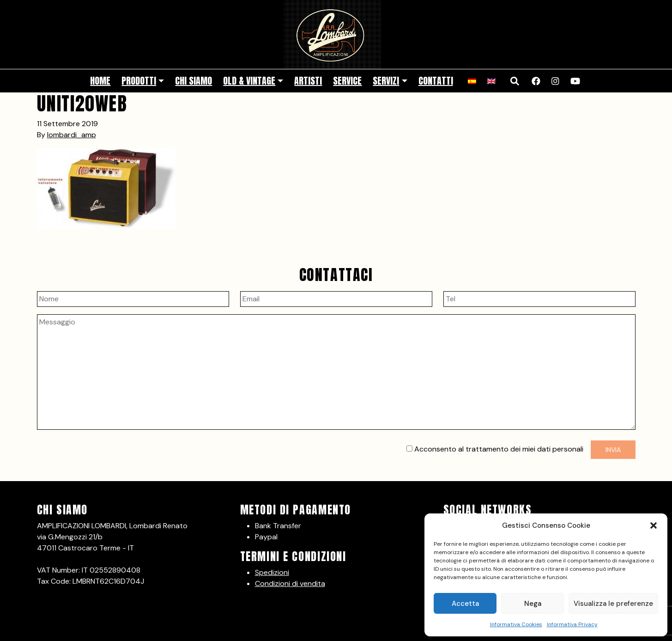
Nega (533, 604)
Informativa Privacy (572, 624)
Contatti (436, 81)
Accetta (465, 604)
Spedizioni (272, 572)
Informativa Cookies (516, 624)
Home (100, 81)
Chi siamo (194, 81)
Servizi (386, 81)
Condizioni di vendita (290, 583)
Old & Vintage (249, 81)
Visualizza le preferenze (613, 604)
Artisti (308, 81)
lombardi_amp (72, 135)
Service (347, 81)
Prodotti (139, 81)
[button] (654, 525)
